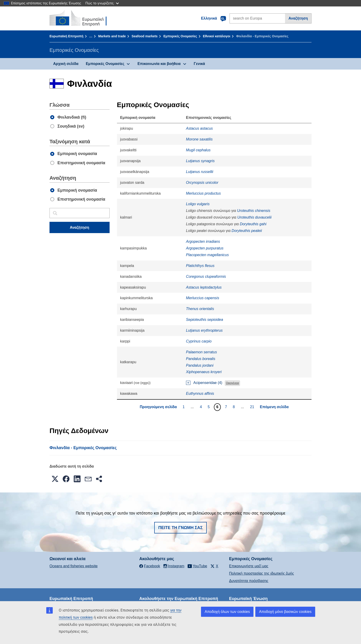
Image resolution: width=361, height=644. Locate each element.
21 (253, 407)
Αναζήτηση (298, 18)
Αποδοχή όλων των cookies (227, 612)
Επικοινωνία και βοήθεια (159, 64)
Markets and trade (112, 36)
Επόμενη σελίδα (274, 407)
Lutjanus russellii (200, 172)
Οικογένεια (232, 383)
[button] (55, 479)
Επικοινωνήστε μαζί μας (249, 566)
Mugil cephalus (198, 150)
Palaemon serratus (201, 352)
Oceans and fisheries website (74, 566)
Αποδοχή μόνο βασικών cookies (285, 612)
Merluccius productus (203, 193)
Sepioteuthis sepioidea (205, 320)
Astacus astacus (199, 128)
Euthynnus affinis (200, 394)
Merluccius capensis (203, 298)
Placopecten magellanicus (207, 255)
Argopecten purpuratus (205, 248)
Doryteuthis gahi (253, 224)
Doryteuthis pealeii (247, 231)
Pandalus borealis (201, 359)
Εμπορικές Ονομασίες (180, 36)
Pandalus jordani (200, 365)
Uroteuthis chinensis (254, 211)
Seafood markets (145, 36)
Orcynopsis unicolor (202, 183)
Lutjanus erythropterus (204, 330)
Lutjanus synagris (200, 161)
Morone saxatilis (199, 139)
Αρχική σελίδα (66, 64)
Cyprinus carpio (199, 341)
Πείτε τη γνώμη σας (181, 528)
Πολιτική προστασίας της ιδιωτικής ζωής (262, 573)
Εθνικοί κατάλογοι (217, 36)
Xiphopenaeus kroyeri (204, 372)
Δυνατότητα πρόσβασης (249, 581)
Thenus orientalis (200, 309)
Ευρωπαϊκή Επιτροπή (66, 36)
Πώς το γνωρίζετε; (102, 3)
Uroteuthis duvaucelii (255, 217)
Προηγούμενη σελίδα (158, 407)
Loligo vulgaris (198, 204)
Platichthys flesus (200, 266)
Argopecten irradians (203, 241)
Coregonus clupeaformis (206, 277)
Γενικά (199, 64)
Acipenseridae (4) (208, 383)
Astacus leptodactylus (204, 287)
